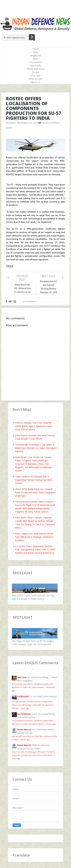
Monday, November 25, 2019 (22, 123)
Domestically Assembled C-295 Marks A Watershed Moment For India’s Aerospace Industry (36, 448)
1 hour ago (24, 708)
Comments (29, 301)
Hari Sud (22, 677)
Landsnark (23, 696)
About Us (36, 82)
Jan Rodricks (24, 714)
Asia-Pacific (36, 65)
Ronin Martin (24, 730)
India (36, 52)
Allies (36, 59)
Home (36, 49)
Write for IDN (36, 79)
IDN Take (36, 76)
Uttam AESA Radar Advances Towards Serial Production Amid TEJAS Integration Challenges (35, 492)
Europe (36, 72)
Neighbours (36, 55)
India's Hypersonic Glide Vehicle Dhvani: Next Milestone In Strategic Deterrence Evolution (34, 537)
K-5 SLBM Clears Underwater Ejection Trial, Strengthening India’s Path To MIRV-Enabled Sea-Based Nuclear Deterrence (36, 550)
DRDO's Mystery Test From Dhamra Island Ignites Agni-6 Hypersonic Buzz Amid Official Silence (34, 426)
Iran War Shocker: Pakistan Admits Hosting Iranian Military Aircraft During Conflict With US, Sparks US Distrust (33, 705)
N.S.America (36, 62)
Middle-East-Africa (36, 69)
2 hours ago (51, 724)
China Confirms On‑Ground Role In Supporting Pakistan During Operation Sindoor (34, 480)
